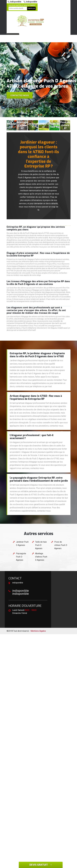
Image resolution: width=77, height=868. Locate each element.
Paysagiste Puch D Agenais (21, 557)
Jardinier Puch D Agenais (22, 544)
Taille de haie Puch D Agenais (41, 545)
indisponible (15, 2)
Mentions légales (38, 631)
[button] (36, 115)
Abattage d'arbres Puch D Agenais (41, 557)
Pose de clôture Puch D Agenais (61, 545)
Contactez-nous (20, 95)
